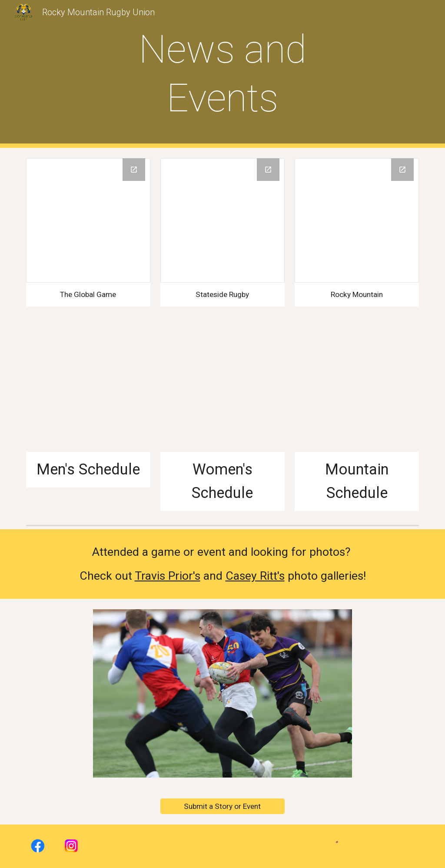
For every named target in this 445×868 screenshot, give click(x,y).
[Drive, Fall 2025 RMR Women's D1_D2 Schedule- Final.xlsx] (222, 390)
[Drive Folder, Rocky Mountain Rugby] (357, 220)
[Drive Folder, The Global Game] (88, 220)
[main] (222, 74)
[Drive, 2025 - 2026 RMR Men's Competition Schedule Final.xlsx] (88, 390)
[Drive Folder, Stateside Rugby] (222, 220)
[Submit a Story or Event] (222, 806)
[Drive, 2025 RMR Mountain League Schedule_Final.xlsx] (357, 390)
